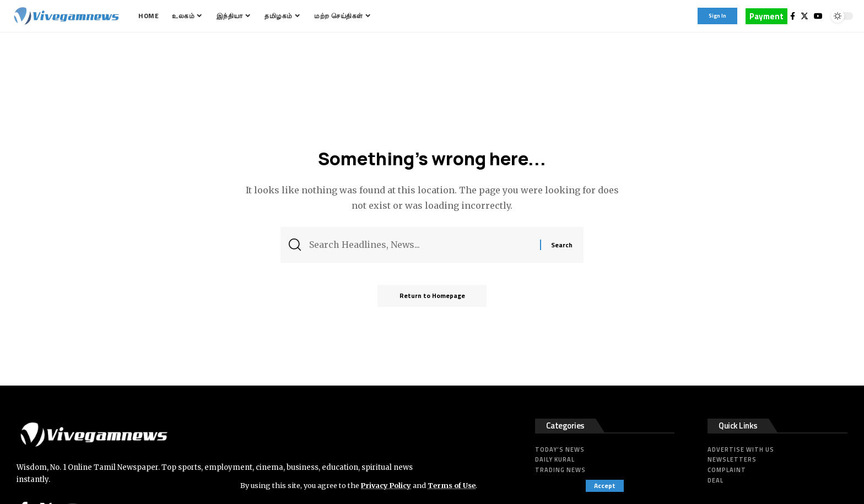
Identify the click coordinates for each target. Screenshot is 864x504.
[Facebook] (793, 16)
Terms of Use (453, 485)
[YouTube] (818, 16)
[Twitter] (804, 16)
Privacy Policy (387, 485)
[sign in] (717, 16)
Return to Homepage (432, 296)
